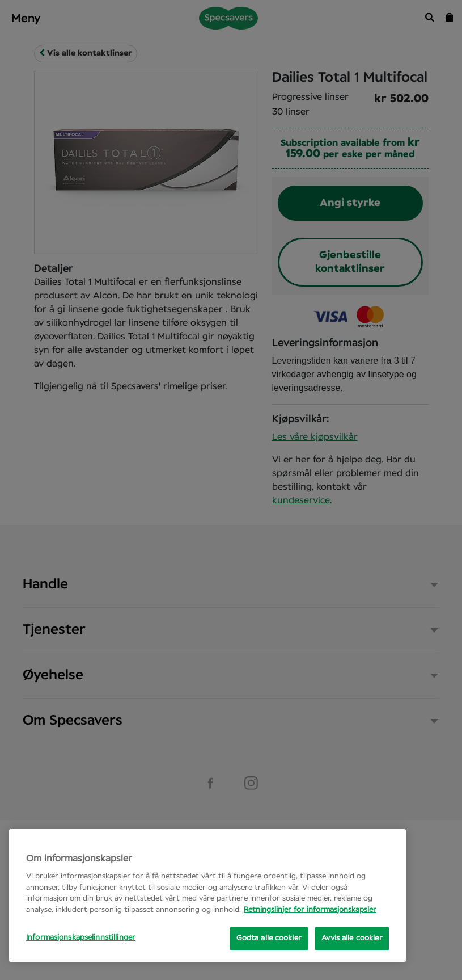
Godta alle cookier (269, 938)
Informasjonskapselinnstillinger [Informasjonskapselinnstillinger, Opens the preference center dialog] (81, 938)
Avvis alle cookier (352, 938)
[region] (207, 895)
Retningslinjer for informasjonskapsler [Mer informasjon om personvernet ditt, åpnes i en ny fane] (310, 910)
